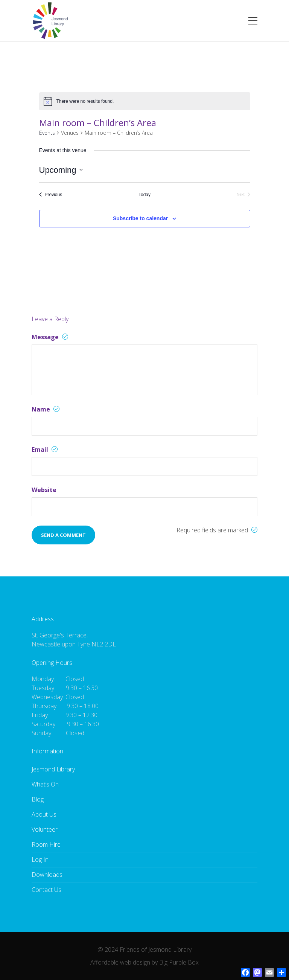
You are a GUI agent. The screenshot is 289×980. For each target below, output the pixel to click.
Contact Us (46, 890)
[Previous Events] (51, 195)
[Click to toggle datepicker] (61, 170)
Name (46, 409)
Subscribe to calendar (140, 218)
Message (50, 337)
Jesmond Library (53, 769)
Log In (40, 860)
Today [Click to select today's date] (144, 195)
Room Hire (46, 844)
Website (44, 490)
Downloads (47, 875)
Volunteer (45, 829)
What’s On (45, 784)
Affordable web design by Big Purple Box (144, 962)
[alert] (85, 101)
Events (47, 133)
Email (45, 450)
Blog (38, 799)
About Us (44, 814)
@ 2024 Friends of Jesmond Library (144, 950)
